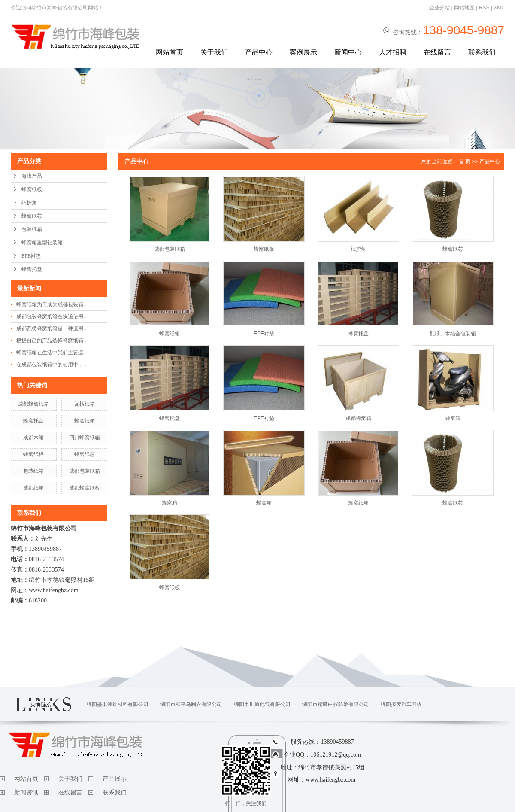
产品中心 (259, 52)
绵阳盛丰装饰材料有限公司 (118, 704)
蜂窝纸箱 (85, 421)
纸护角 (29, 203)
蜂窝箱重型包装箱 (42, 243)
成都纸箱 (33, 488)
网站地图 (464, 8)
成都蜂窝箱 (358, 418)
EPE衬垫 (31, 256)
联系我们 (482, 52)
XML (499, 8)
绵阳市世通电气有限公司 (262, 704)
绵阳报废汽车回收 (401, 704)
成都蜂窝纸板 (85, 488)
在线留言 (437, 52)
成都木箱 (33, 438)
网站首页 (170, 52)
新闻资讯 (26, 792)
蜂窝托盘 (32, 269)
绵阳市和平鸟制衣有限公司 (191, 704)
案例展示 (303, 52)
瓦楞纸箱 (85, 404)
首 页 (465, 161)
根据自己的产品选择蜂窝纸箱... (52, 341)
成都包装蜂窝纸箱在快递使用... (52, 316)
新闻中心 (348, 52)
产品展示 (115, 779)
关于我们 (214, 52)
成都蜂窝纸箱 (33, 404)
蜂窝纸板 (32, 189)
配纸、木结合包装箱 (453, 334)
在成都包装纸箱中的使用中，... (52, 365)
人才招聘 (393, 52)
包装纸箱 (32, 229)
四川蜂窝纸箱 (85, 438)
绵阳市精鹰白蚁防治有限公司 (336, 704)
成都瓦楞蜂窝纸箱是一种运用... (52, 328)
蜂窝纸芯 (32, 216)
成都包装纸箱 (85, 471)
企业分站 (439, 8)
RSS (484, 8)
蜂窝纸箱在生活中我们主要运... (52, 353)
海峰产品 (32, 176)
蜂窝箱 (453, 418)
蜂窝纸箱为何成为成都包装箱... (52, 304)
